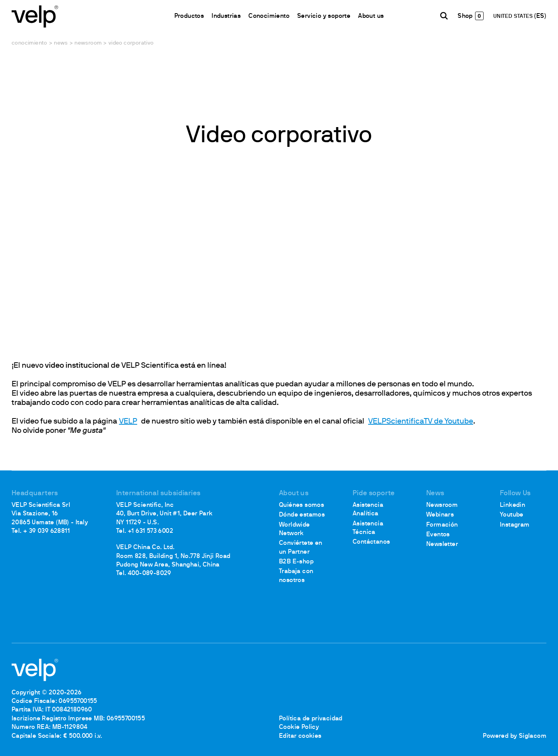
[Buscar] (444, 16)
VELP (128, 422)
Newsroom (88, 43)
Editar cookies (300, 736)
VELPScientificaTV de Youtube (421, 422)
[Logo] (35, 16)
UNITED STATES (514, 16)
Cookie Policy (299, 727)
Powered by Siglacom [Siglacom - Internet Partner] (515, 736)
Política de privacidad (311, 719)
